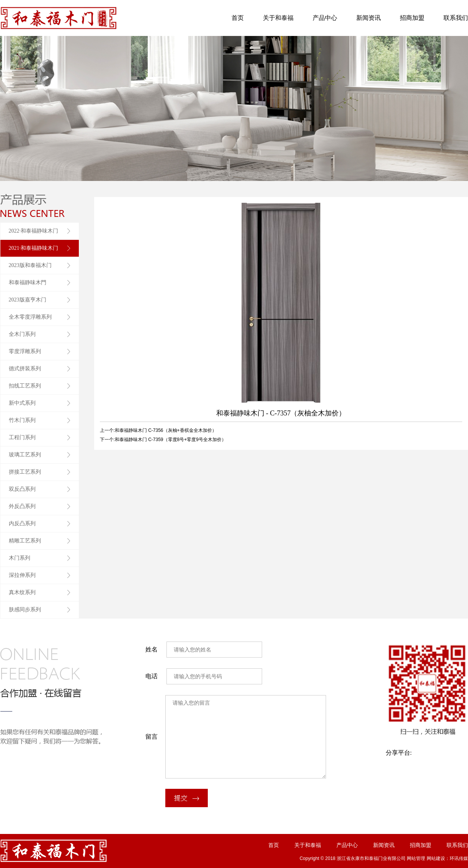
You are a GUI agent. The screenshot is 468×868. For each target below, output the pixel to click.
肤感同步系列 (25, 610)
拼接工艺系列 (25, 472)
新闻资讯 (369, 18)
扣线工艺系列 (25, 386)
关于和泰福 (278, 18)
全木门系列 (22, 334)
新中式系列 (22, 403)
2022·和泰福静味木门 (34, 231)
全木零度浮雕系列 (30, 317)
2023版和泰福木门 (30, 265)
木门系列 (20, 558)
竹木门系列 (22, 420)
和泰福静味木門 (28, 283)
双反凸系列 (22, 489)
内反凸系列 (22, 524)
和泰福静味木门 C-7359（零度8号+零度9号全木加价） (170, 440)
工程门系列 (22, 437)
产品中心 (325, 18)
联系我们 (456, 18)
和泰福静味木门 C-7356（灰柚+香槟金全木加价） (166, 430)
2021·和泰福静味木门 (34, 248)
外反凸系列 (22, 506)
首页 (238, 18)
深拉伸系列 (22, 575)
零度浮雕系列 (25, 351)
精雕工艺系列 (25, 541)
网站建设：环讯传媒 (447, 858)
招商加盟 (412, 18)
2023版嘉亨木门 (28, 300)
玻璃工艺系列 (25, 455)
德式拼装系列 (25, 369)
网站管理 (416, 858)
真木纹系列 (22, 592)
